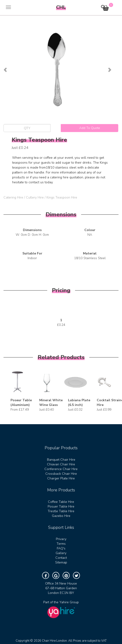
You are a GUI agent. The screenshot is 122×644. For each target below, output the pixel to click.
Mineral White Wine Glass (51, 403)
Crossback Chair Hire (61, 474)
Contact (61, 558)
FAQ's (61, 548)
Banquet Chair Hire (61, 460)
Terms (61, 544)
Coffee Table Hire (61, 502)
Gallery (61, 553)
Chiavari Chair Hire (61, 464)
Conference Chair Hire (61, 469)
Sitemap (61, 562)
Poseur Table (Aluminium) (21, 403)
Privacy (61, 539)
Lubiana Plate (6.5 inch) (79, 403)
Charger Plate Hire (61, 478)
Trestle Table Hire (61, 511)
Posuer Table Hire (61, 506)
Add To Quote (90, 128)
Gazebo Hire (61, 516)
